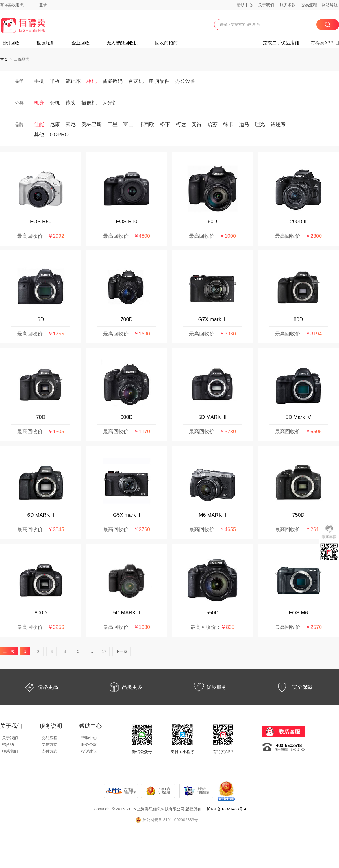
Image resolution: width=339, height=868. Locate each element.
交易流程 (309, 5)
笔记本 (73, 81)
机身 (39, 103)
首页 (4, 59)
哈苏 (212, 124)
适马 (244, 124)
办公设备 (185, 81)
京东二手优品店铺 (281, 43)
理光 (260, 124)
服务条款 (288, 5)
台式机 (136, 81)
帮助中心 (245, 5)
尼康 (55, 124)
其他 (39, 135)
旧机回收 (10, 43)
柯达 (181, 124)
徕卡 (228, 124)
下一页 (121, 651)
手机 (39, 81)
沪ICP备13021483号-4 (227, 809)
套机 (55, 103)
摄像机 (89, 103)
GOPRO (59, 135)
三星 (112, 124)
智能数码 (112, 81)
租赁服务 (45, 43)
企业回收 (81, 43)
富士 (128, 124)
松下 (165, 124)
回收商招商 (166, 43)
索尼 (71, 124)
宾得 (197, 124)
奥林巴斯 (92, 124)
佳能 (39, 124)
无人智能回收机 (122, 43)
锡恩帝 (278, 124)
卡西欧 (147, 124)
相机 (92, 81)
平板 (55, 81)
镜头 (71, 103)
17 (104, 651)
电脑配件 (159, 81)
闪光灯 (110, 103)
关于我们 (266, 5)
